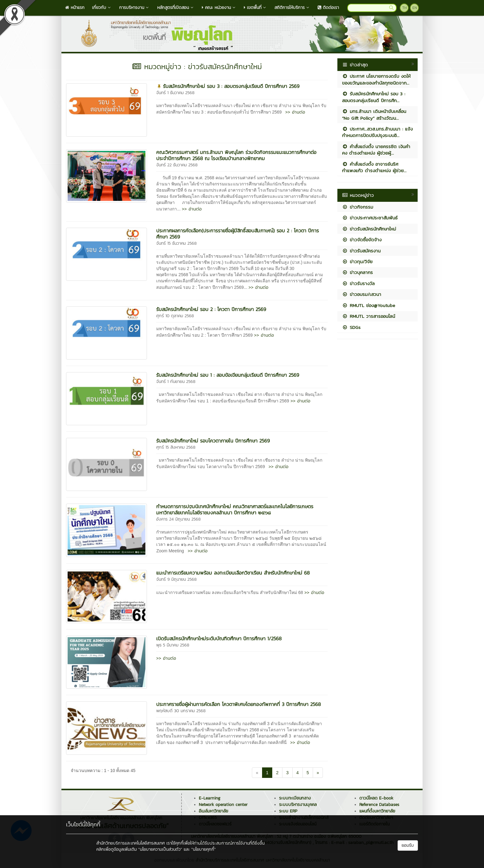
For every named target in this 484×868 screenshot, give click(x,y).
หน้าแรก (75, 8)
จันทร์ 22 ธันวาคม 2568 (177, 165)
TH (405, 8)
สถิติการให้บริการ (292, 8)
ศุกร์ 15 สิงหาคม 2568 (176, 447)
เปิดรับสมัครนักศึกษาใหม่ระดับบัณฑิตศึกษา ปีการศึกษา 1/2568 (219, 638)
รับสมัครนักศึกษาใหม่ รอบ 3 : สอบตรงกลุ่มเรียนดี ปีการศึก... (374, 97)
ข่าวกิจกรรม (358, 207)
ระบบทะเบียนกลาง (295, 798)
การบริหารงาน (134, 8)
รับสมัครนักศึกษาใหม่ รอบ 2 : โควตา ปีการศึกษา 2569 (211, 309)
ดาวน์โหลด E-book (376, 798)
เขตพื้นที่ (255, 8)
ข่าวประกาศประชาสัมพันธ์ (370, 218)
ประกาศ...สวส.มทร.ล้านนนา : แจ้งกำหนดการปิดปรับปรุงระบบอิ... (377, 132)
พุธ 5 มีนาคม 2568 (173, 645)
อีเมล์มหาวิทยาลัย (213, 811)
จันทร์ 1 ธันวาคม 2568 (175, 93)
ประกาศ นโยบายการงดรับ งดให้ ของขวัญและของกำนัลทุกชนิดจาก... (376, 79)
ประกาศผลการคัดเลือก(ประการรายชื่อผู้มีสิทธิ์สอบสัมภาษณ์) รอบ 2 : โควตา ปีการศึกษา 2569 (238, 234)
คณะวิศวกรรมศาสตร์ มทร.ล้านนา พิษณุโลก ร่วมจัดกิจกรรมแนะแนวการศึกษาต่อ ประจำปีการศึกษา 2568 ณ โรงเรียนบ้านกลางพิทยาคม (236, 155)
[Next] (318, 773)
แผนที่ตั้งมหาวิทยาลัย (377, 811)
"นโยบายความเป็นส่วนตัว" (160, 849)
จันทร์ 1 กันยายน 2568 (176, 382)
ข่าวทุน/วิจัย (357, 262)
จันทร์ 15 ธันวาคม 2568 (176, 243)
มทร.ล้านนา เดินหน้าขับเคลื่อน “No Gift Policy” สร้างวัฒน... (374, 114)
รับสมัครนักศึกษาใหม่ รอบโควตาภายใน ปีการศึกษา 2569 (213, 441)
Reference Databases (379, 805)
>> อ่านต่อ (295, 112)
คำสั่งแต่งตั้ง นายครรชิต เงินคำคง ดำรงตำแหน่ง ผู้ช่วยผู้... (376, 150)
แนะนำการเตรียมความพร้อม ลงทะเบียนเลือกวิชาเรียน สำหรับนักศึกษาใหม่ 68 (233, 573)
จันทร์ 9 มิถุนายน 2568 (176, 579)
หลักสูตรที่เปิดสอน (176, 8)
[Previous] (257, 773)
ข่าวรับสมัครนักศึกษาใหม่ (369, 229)
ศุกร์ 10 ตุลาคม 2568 (175, 316)
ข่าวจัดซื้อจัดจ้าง (362, 240)
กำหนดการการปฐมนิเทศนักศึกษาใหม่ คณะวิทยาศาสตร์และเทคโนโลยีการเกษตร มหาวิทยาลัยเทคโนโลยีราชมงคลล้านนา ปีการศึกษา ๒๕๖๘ (235, 509)
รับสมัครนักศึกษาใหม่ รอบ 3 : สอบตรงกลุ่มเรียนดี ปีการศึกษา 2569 (231, 86)
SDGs (351, 327)
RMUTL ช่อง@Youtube (369, 305)
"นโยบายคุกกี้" (204, 849)
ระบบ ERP (288, 811)
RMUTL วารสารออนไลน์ (369, 316)
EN (415, 8)
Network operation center (223, 805)
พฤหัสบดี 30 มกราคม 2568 (181, 711)
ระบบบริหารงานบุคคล (298, 805)
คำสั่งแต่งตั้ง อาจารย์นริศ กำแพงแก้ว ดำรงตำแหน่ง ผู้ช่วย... (374, 167)
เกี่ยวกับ (102, 8)
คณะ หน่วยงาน (219, 8)
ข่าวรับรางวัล (358, 283)
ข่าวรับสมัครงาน (361, 251)
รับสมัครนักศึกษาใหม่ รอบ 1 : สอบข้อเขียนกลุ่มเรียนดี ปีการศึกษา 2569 (228, 375)
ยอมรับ (408, 845)
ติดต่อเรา (328, 8)
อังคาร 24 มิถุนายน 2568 (178, 519)
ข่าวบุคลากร (357, 272)
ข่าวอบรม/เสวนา (362, 294)
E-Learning (210, 798)
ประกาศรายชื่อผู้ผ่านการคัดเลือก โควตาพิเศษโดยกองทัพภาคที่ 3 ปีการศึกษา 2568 (238, 704)
